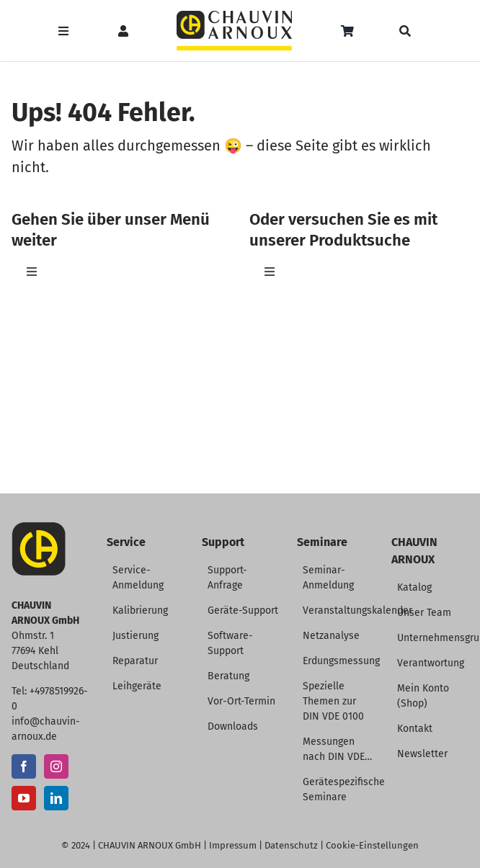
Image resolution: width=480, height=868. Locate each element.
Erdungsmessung (341, 661)
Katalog (414, 587)
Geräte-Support (243, 610)
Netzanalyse (331, 636)
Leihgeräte (137, 686)
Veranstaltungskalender (357, 610)
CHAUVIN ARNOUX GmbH (150, 845)
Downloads (233, 726)
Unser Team (424, 613)
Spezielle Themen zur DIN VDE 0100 (333, 701)
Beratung (228, 676)
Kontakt (415, 729)
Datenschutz (291, 845)
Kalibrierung (140, 610)
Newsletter (422, 754)
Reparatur (135, 661)
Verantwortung (431, 663)
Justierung (135, 636)
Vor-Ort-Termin (241, 701)
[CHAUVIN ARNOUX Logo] (234, 16)
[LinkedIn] (56, 798)
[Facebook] (24, 766)
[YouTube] (24, 798)
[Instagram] (56, 766)
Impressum (233, 845)
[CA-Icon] (39, 528)
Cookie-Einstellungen (372, 845)
